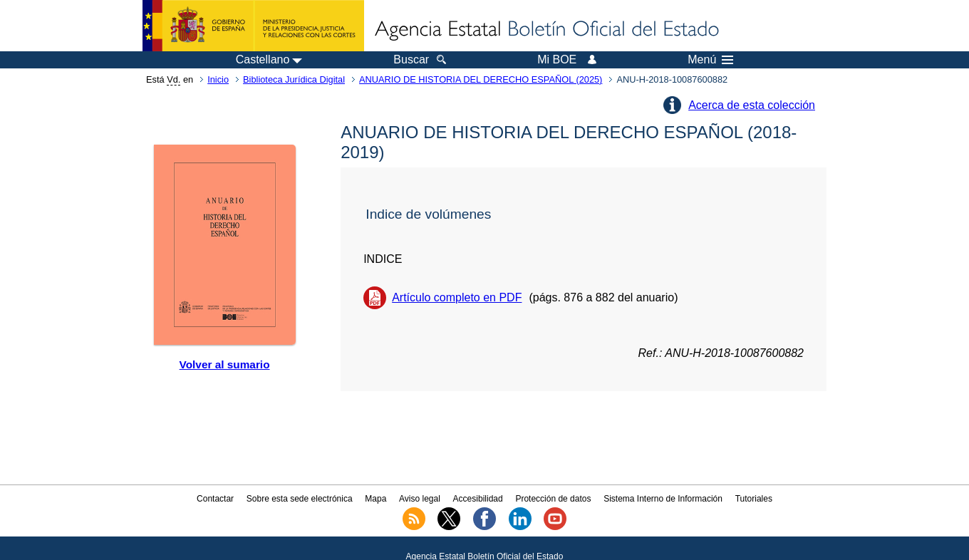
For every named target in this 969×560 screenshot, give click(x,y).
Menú (710, 60)
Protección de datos (553, 499)
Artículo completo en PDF (457, 297)
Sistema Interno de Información (663, 499)
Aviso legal (420, 499)
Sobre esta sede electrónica (300, 499)
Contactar (215, 499)
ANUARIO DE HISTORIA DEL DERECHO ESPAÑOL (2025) (481, 79)
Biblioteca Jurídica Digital (294, 79)
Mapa (375, 499)
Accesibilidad (478, 499)
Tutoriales (754, 499)
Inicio (218, 79)
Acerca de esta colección (752, 105)
